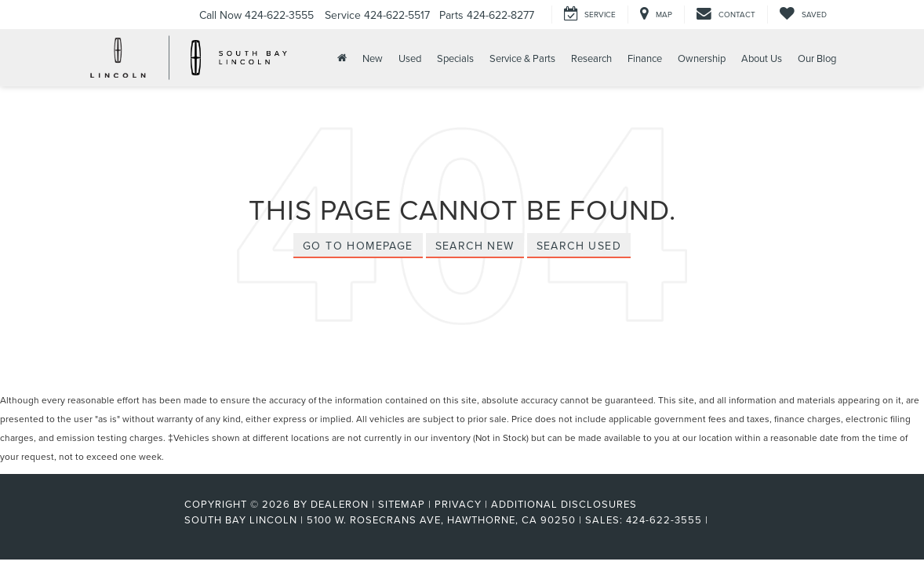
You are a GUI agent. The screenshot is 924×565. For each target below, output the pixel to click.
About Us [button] (762, 58)
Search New (475, 246)
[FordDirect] (133, 519)
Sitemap (402, 504)
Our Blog (817, 58)
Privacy (458, 504)
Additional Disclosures (564, 504)
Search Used (579, 246)
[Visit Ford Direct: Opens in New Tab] (717, 519)
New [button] (373, 58)
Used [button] (410, 58)
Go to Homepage (358, 246)
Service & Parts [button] (522, 58)
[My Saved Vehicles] (803, 15)
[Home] (340, 58)
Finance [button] (645, 58)
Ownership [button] (702, 58)
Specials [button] (455, 58)
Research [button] (591, 58)
